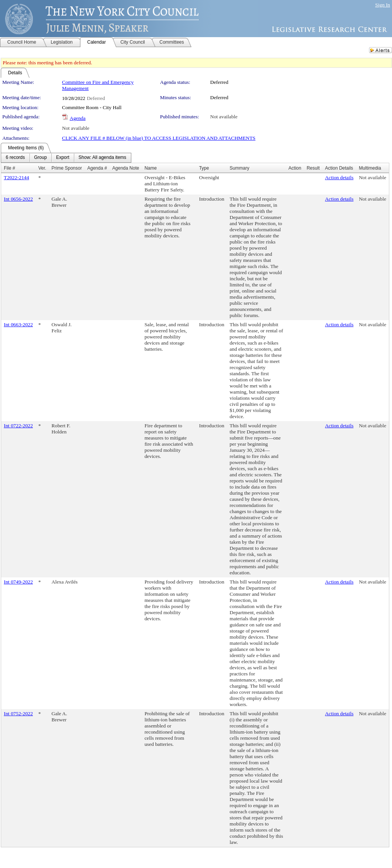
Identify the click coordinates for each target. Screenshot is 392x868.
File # (9, 168)
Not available (224, 117)
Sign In (383, 5)
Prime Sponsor (67, 168)
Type (204, 168)
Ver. (42, 168)
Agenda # (97, 168)
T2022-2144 (16, 177)
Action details (339, 177)
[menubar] (66, 158)
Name (150, 168)
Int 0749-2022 (18, 582)
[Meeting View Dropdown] (102, 158)
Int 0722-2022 (18, 426)
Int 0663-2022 (18, 324)
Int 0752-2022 (18, 714)
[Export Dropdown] (63, 158)
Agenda (78, 118)
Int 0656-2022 (18, 199)
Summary (239, 168)
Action (295, 168)
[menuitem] (15, 158)
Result (313, 168)
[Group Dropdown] (40, 158)
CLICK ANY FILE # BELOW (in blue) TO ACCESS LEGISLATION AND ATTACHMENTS (159, 138)
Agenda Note (126, 168)
